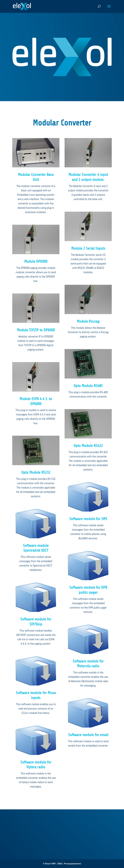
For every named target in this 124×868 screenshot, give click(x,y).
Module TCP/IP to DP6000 (36, 330)
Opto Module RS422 (88, 446)
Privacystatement (72, 864)
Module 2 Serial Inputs (88, 248)
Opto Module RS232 (36, 472)
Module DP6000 (36, 261)
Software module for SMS (88, 519)
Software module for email (88, 735)
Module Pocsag (88, 321)
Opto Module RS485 (88, 386)
